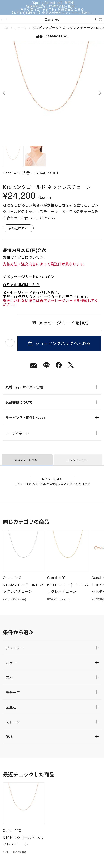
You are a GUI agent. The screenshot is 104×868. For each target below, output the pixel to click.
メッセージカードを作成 (64, 323)
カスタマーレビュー (27, 460)
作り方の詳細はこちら (21, 285)
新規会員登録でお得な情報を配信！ (52, 6)
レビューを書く (52, 479)
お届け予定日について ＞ (23, 257)
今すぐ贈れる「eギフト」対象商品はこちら (52, 9)
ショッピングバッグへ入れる (59, 343)
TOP (6, 28)
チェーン (21, 28)
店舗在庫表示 (18, 228)
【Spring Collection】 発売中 (52, 3)
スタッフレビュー (78, 460)
